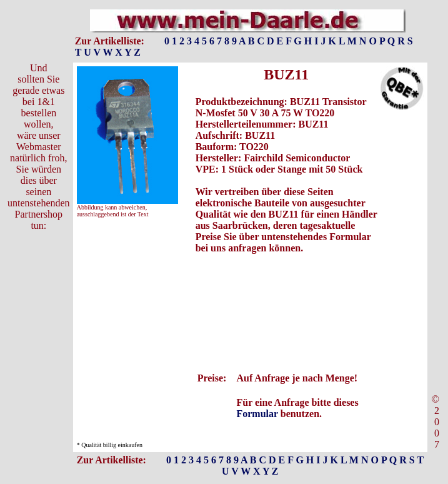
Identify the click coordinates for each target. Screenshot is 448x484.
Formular (257, 414)
